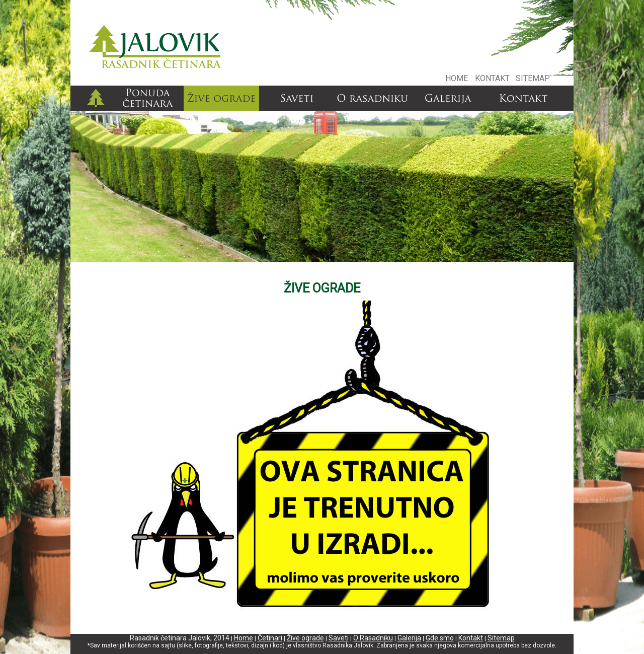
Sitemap (501, 638)
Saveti (339, 638)
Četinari (270, 638)
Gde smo (440, 638)
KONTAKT (492, 78)
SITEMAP (533, 78)
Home (244, 638)
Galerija (409, 638)
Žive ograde (305, 638)
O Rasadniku (373, 638)
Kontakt (471, 638)
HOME (457, 78)
